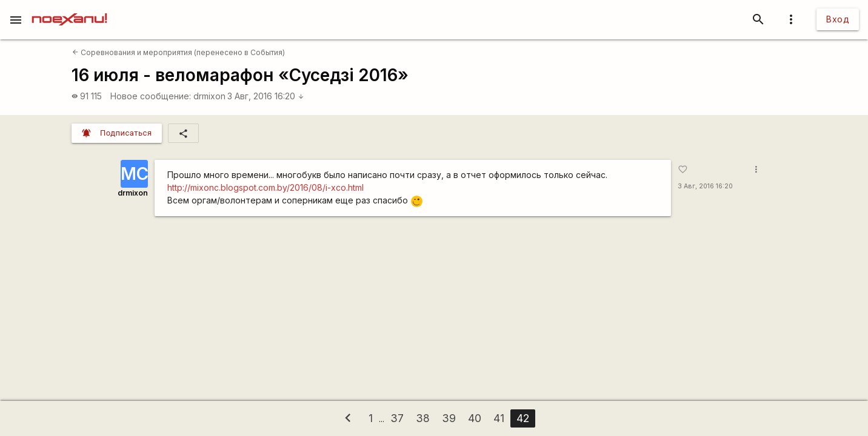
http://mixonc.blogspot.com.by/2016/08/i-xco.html (265, 187)
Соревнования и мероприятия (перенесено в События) (179, 52)
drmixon (209, 96)
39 (449, 418)
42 (523, 418)
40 (475, 418)
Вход (838, 19)
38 (423, 418)
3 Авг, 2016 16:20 (266, 96)
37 (397, 418)
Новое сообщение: (151, 96)
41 (499, 418)
